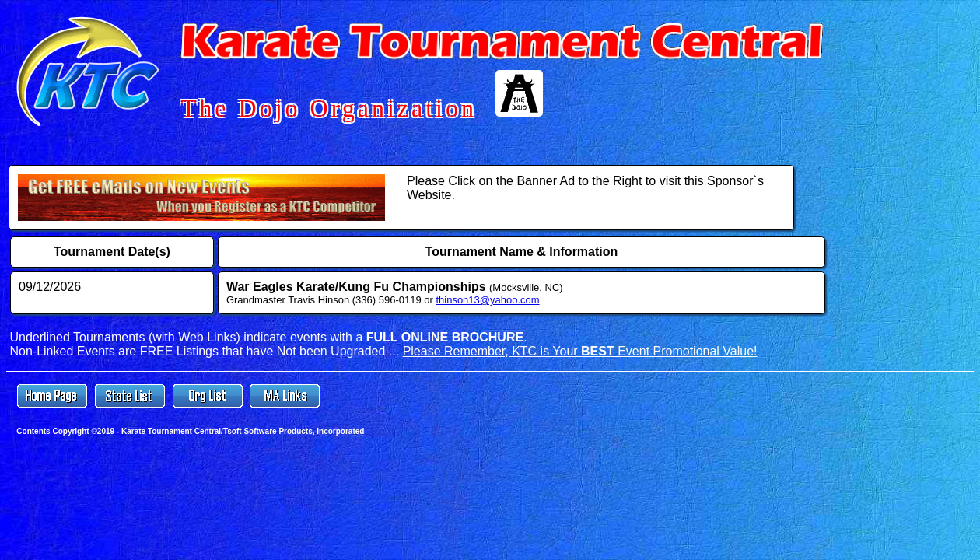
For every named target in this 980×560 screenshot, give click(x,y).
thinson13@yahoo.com (487, 300)
